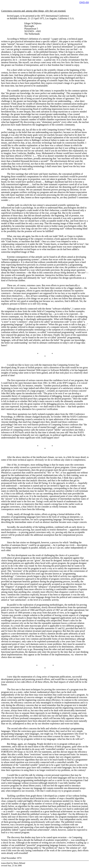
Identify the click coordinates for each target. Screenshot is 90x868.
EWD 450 (84, 2)
